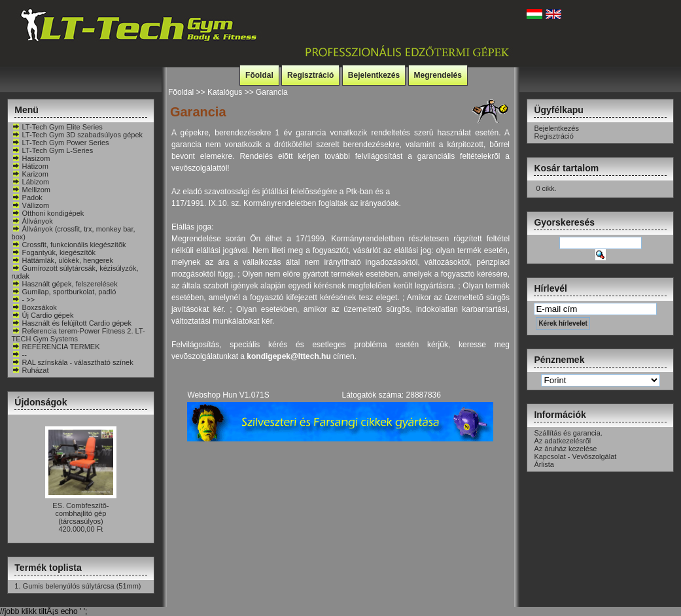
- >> (24, 299)
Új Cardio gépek (43, 315)
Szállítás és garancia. (568, 433)
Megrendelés (438, 75)
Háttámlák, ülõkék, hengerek (62, 260)
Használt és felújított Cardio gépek (72, 323)
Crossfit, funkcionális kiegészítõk (69, 245)
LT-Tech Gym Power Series (61, 143)
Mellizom (31, 190)
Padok (27, 197)
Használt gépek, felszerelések (65, 284)
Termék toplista (48, 568)
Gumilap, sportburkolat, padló (64, 292)
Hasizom (31, 158)
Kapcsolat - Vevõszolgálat (575, 456)
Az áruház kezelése (565, 449)
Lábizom (31, 182)
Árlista (544, 464)
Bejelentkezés (374, 75)
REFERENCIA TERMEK (56, 347)
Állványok (32, 221)
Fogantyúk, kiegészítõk (54, 252)
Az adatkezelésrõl (562, 441)
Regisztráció (310, 75)
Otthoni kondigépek (48, 213)
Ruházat (30, 370)
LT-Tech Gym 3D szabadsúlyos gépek (77, 135)
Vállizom (31, 205)
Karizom (30, 174)
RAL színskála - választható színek (73, 362)
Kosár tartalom (566, 168)
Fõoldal (259, 75)
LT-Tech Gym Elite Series (57, 127)
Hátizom (30, 166)
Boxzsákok (34, 307)
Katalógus (225, 92)
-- (19, 354)
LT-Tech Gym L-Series (53, 150)
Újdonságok (41, 402)
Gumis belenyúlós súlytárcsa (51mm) (82, 586)
